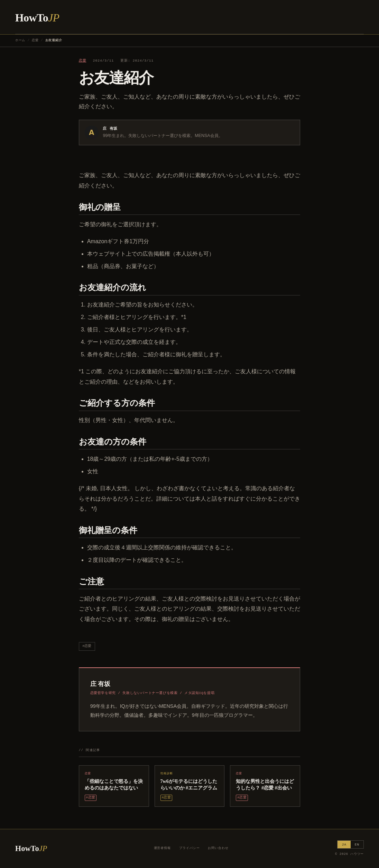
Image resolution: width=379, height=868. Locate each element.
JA (344, 845)
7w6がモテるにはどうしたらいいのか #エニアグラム (189, 784)
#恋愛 (87, 646)
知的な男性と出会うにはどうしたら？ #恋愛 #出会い (265, 784)
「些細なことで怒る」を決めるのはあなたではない (114, 784)
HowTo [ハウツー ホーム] (37, 18)
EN (357, 845)
